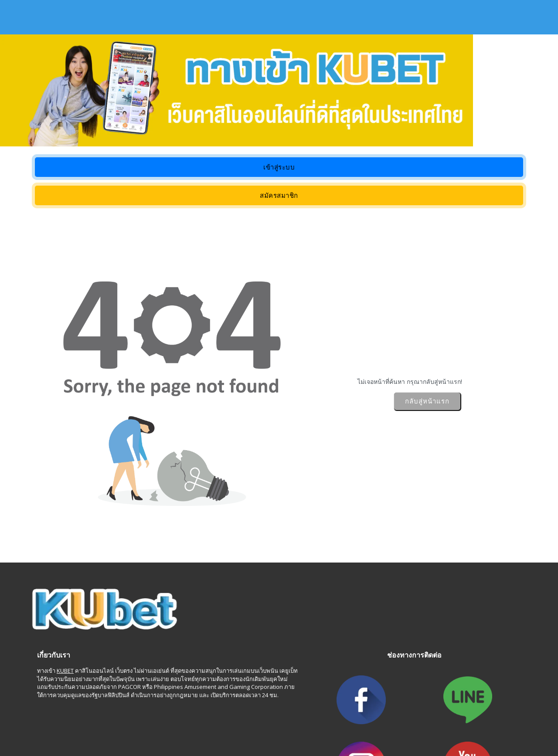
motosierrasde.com (399, 730)
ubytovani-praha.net (255, 722)
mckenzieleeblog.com (144, 722)
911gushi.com (46, 722)
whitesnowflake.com (56, 730)
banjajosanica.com (404, 722)
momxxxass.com (200, 722)
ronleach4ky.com (311, 722)
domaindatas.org (247, 730)
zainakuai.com (449, 730)
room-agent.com (297, 730)
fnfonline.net (356, 722)
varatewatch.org (197, 730)
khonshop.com (150, 730)
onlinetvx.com (107, 730)
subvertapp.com (346, 730)
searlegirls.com (90, 722)
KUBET (65, 655)
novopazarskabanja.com (467, 722)
